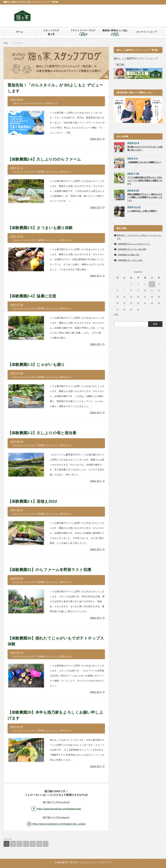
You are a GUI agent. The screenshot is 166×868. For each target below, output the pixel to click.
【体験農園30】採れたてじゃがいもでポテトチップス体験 (56, 641)
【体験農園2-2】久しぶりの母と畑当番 (42, 433)
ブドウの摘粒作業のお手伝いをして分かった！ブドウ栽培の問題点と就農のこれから (145, 180)
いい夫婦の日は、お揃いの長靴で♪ (142, 211)
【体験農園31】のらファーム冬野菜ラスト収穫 (49, 570)
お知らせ (16, 103)
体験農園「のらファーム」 (48, 171)
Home (6, 43)
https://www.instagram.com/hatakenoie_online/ (59, 824)
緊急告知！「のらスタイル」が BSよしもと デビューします (55, 88)
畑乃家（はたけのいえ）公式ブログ (91, 862)
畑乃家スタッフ (52, 103)
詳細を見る (96, 139)
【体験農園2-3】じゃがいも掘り (36, 365)
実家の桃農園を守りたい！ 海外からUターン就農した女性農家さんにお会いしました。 (145, 197)
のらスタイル (26, 103)
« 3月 (116, 314)
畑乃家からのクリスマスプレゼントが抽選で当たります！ (145, 148)
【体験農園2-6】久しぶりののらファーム (44, 159)
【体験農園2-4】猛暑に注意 (32, 296)
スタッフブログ (38, 103)
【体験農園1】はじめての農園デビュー (144, 162)
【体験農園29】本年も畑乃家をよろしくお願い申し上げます (55, 715)
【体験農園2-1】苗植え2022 (32, 501)
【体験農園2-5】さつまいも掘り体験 (40, 228)
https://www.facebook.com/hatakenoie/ (59, 809)
